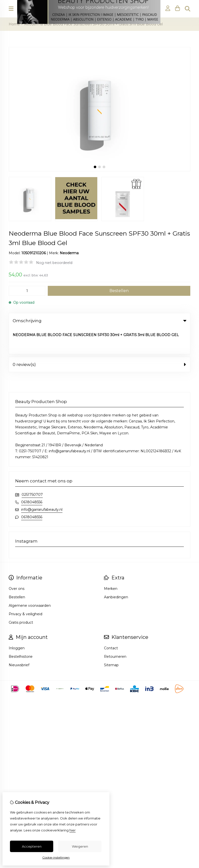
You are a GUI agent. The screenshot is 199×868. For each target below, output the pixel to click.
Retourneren (115, 631)
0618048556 (32, 476)
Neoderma (69, 253)
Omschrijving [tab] (99, 321)
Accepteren (32, 846)
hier (73, 830)
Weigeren (80, 846)
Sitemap (111, 639)
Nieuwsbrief (19, 639)
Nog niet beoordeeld (54, 263)
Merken (111, 563)
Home (14, 24)
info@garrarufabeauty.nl (42, 484)
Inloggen (17, 622)
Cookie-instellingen (56, 857)
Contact (111, 622)
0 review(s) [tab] (99, 339)
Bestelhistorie (21, 631)
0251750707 (32, 469)
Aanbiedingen (116, 571)
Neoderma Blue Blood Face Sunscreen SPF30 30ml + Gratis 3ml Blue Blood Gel (93, 24)
